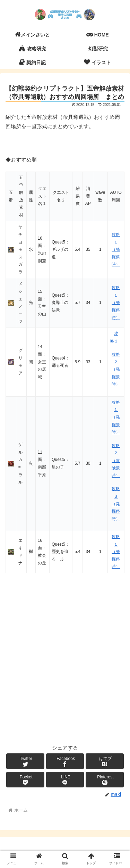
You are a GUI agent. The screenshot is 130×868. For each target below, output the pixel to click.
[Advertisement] (65, 671)
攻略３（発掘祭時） (116, 504)
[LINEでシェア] (65, 780)
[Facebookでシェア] (65, 761)
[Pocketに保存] (25, 780)
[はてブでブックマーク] (105, 761)
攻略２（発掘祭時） (116, 369)
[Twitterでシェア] (25, 761)
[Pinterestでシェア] (105, 780)
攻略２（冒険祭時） (116, 461)
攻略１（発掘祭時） (116, 249)
